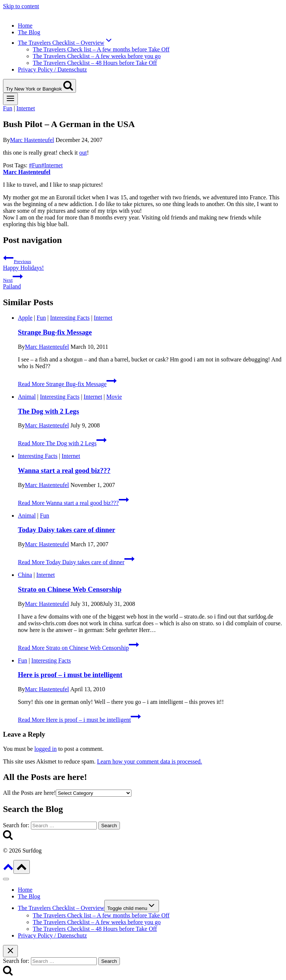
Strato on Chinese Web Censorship (70, 589)
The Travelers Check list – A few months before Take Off (101, 49)
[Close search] (10, 951)
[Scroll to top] (8, 870)
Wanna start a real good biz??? (64, 470)
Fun (8, 108)
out (83, 153)
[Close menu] (6, 879)
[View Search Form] (39, 86)
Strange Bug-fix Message (55, 332)
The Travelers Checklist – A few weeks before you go (97, 56)
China (25, 575)
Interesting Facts (70, 318)
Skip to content (21, 6)
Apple (25, 318)
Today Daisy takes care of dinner (66, 530)
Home (25, 26)
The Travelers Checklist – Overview (61, 908)
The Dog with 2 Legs (48, 411)
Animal (27, 397)
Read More (67, 384)
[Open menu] (10, 99)
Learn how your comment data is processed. (149, 761)
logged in (45, 749)
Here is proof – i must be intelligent (70, 675)
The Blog (29, 32)
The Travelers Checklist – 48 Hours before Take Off (95, 63)
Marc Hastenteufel (32, 140)
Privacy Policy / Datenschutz (52, 69)
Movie (114, 397)
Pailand (143, 280)
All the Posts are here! (29, 793)
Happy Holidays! (143, 262)
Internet (26, 108)
